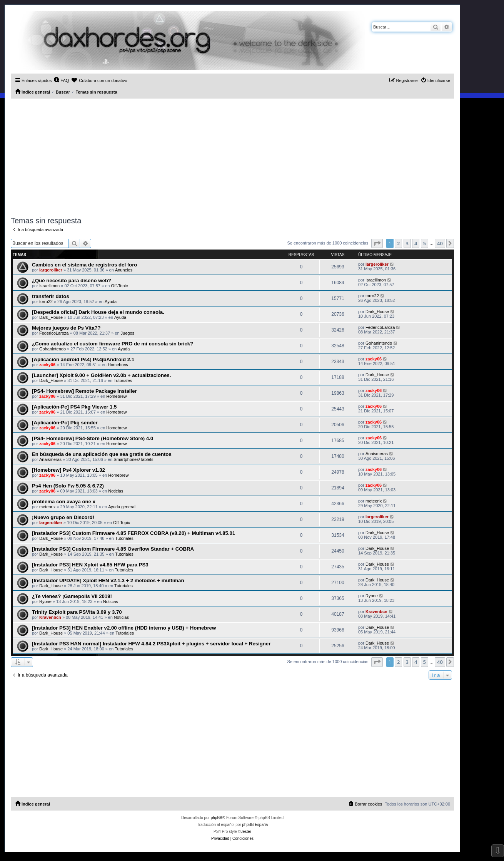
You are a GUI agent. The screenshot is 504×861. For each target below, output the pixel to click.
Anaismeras (50, 459)
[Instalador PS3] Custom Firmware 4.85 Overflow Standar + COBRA (113, 549)
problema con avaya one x (64, 502)
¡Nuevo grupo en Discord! (63, 517)
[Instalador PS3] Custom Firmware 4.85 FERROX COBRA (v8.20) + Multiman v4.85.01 (134, 533)
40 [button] (440, 243)
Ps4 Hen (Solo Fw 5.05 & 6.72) (68, 486)
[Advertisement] (232, 156)
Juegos (128, 333)
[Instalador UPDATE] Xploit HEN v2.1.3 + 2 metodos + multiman (108, 580)
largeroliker (51, 270)
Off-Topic (120, 286)
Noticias (116, 491)
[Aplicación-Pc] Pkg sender (65, 423)
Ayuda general (122, 507)
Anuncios (124, 270)
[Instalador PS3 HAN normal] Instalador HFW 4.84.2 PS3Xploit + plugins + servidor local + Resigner (151, 644)
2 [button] (398, 243)
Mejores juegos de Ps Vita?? (66, 328)
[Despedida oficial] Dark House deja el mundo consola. (98, 312)
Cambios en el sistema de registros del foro (84, 265)
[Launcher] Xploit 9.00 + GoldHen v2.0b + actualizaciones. (101, 375)
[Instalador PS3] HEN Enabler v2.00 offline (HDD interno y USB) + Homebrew (124, 628)
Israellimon (49, 286)
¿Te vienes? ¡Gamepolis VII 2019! (72, 596)
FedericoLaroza (54, 333)
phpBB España (255, 825)
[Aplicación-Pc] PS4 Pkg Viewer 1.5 (74, 407)
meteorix (47, 507)
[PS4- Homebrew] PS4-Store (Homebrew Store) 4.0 (93, 438)
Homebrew (118, 365)
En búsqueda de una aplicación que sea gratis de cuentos (102, 454)
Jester (246, 832)
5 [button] (425, 243)
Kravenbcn (50, 617)
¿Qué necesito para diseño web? (72, 281)
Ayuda (111, 302)
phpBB (217, 818)
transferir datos (51, 296)
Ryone (45, 601)
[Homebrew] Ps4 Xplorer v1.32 (68, 470)
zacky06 (47, 365)
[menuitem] (61, 80)
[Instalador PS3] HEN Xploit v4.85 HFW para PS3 (90, 565)
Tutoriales (123, 380)
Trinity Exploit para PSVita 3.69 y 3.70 (77, 612)
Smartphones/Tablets (133, 459)
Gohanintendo (53, 349)
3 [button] (407, 243)
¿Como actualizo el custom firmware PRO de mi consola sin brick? (113, 344)
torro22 (46, 302)
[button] (377, 243)
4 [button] (416, 243)
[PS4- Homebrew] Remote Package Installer (84, 391)
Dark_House (51, 317)
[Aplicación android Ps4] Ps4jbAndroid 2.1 (83, 359)
